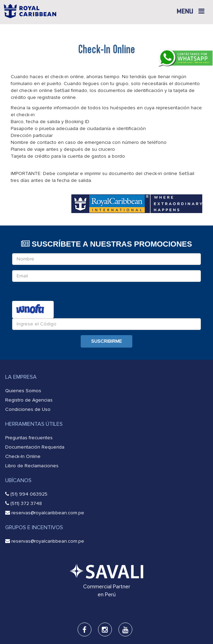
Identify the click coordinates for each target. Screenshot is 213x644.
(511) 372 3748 (26, 503)
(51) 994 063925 (29, 494)
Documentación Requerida (35, 447)
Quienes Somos (23, 391)
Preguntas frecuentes (29, 438)
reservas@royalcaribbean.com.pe (48, 513)
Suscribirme (106, 341)
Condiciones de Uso (28, 409)
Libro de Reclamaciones (32, 466)
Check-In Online (23, 456)
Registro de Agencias (29, 400)
